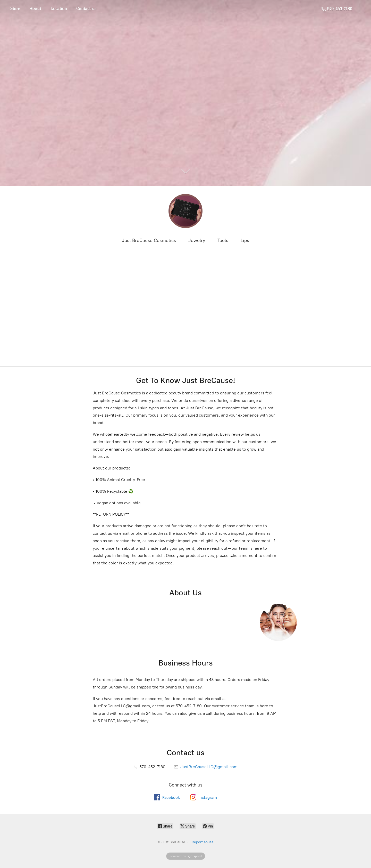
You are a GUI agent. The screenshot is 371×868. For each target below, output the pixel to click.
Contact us (86, 9)
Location (59, 9)
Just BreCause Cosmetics (149, 240)
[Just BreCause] (185, 211)
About (35, 9)
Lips (245, 240)
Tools (223, 240)
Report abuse (203, 842)
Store (15, 9)
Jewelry (197, 240)
